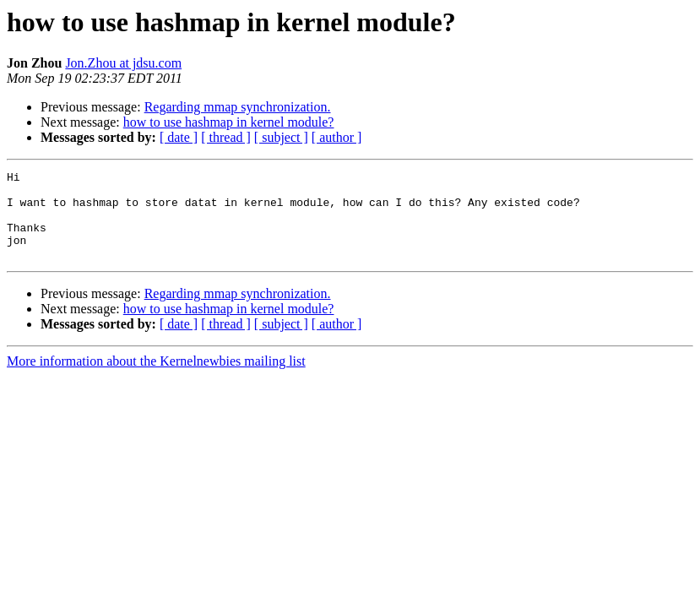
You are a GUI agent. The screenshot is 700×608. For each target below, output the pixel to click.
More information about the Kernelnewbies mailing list (156, 379)
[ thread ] (226, 137)
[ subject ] (281, 137)
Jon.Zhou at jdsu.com (123, 63)
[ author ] (337, 137)
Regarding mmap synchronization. (238, 107)
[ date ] (179, 137)
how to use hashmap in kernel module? (229, 122)
